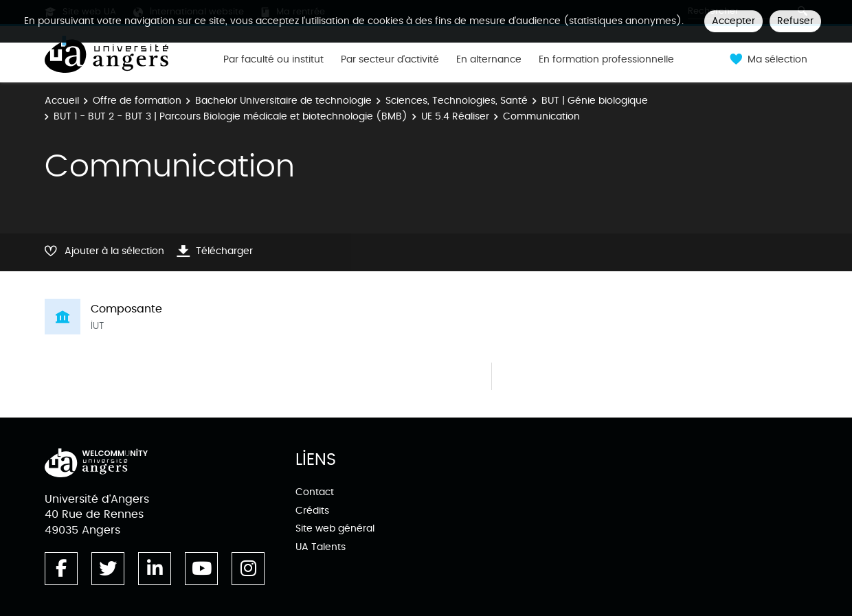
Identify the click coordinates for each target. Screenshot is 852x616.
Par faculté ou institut (273, 60)
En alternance (489, 60)
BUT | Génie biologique (595, 101)
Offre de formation (137, 101)
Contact (315, 492)
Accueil (62, 101)
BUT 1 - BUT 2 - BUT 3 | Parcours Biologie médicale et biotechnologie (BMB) (231, 116)
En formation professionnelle (606, 60)
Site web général (335, 528)
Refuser (795, 21)
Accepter (733, 21)
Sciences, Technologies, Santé (457, 101)
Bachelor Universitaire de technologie (283, 101)
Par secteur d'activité (390, 60)
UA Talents (321, 547)
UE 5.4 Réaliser (455, 116)
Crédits (312, 511)
